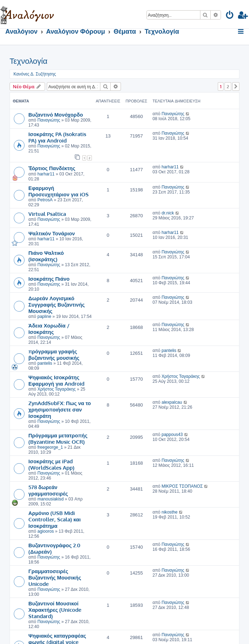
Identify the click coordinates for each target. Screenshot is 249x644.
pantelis (45, 363)
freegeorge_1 (50, 447)
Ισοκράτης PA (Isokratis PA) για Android (57, 137)
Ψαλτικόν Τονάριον (52, 233)
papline (44, 317)
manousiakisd (50, 499)
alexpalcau (172, 402)
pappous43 (172, 435)
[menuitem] (230, 16)
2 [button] (228, 86)
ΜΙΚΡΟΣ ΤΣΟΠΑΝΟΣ (182, 486)
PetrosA (45, 200)
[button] (236, 86)
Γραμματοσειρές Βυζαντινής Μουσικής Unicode (55, 577)
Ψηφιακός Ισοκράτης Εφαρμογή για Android (56, 380)
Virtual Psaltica (47, 214)
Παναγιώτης (49, 120)
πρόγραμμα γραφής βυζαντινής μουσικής (54, 354)
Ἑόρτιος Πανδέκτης (52, 168)
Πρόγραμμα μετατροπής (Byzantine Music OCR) (58, 438)
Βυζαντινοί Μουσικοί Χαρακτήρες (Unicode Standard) (55, 610)
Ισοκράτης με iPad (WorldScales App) (51, 464)
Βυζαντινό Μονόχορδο (56, 114)
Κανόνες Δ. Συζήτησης (35, 74)
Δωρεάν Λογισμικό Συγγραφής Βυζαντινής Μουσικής (57, 304)
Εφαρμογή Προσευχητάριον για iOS (59, 191)
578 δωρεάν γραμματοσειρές (48, 490)
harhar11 (46, 174)
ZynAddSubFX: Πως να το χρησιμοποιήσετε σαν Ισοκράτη (60, 409)
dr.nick (168, 213)
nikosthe (169, 512)
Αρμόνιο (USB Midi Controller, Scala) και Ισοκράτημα (55, 519)
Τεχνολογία (29, 61)
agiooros (45, 531)
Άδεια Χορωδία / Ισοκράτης (49, 329)
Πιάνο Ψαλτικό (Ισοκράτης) (46, 256)
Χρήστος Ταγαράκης (56, 389)
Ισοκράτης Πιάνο (49, 279)
